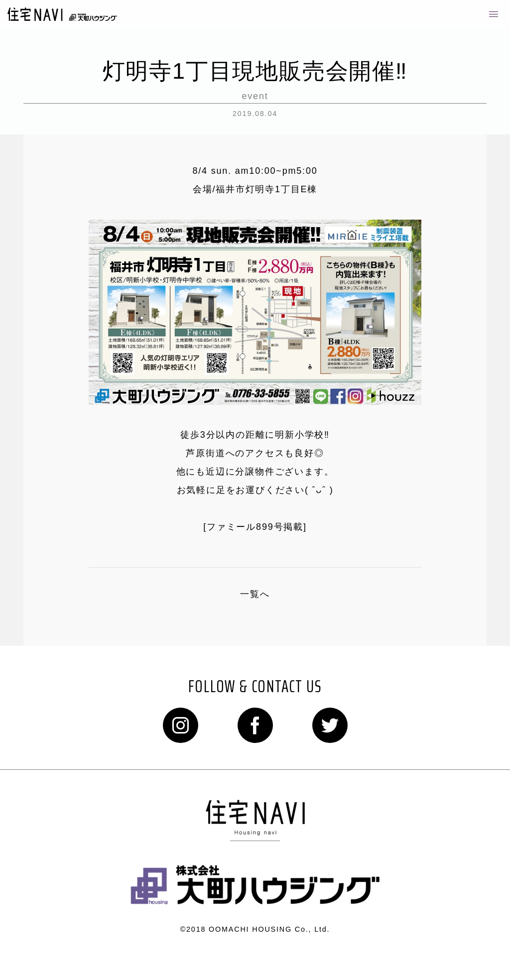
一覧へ (255, 594)
